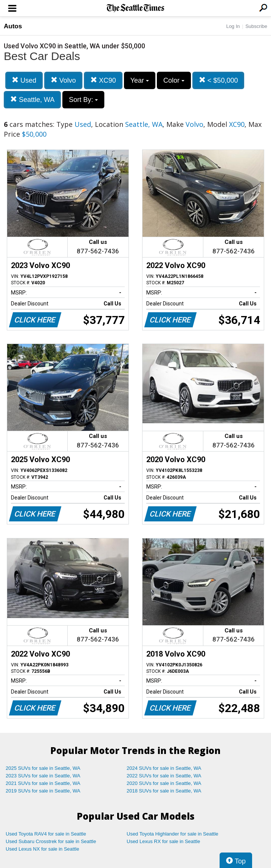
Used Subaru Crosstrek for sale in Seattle (51, 841)
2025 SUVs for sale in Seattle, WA (43, 768)
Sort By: (83, 100)
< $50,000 (218, 80)
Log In (233, 26)
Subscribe (256, 26)
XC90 (103, 80)
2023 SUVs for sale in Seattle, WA (43, 776)
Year (140, 80)
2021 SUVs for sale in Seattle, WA (43, 783)
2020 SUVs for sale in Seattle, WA (164, 783)
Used (24, 80)
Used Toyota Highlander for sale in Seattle (173, 834)
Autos (13, 26)
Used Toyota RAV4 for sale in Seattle (46, 834)
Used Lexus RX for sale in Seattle (163, 841)
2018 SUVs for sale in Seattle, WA (164, 791)
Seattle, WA (32, 99)
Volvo (63, 80)
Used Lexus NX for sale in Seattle (42, 849)
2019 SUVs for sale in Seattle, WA (43, 791)
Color (174, 80)
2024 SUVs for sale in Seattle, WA (164, 768)
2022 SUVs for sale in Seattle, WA (164, 776)
